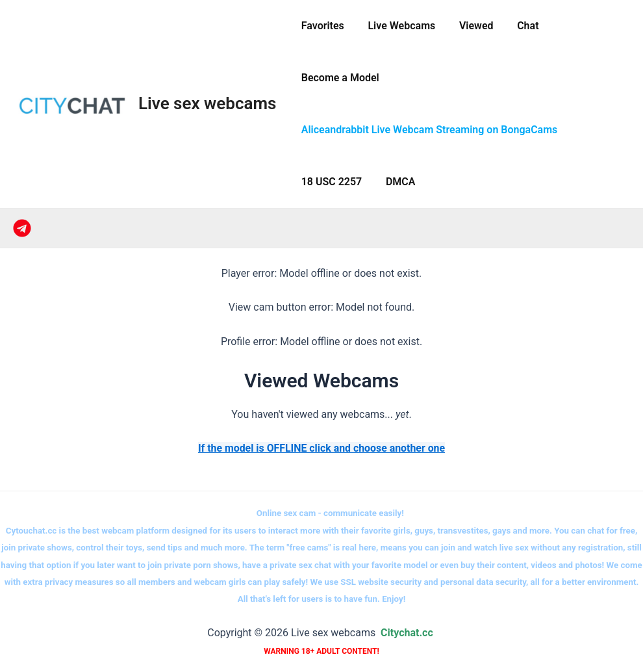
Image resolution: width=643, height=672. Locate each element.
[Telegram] (22, 228)
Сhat (517, 26)
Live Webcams (397, 26)
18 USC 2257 (330, 182)
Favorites (321, 26)
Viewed (469, 26)
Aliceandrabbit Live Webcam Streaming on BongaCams (428, 130)
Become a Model (338, 78)
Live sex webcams (207, 103)
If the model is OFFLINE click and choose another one (321, 448)
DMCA (396, 182)
